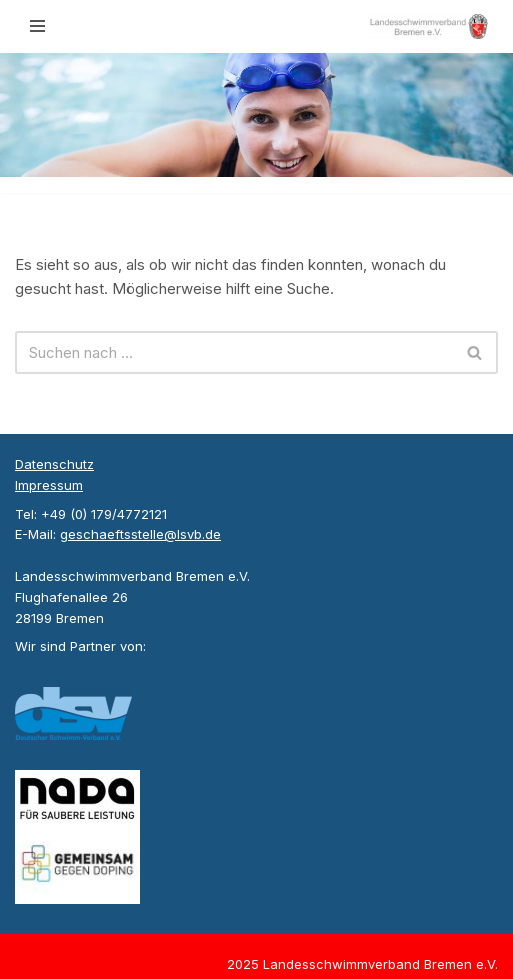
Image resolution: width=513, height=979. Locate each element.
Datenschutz (54, 464)
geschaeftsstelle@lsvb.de (140, 534)
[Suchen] (234, 352)
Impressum (49, 485)
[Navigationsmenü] (37, 26)
